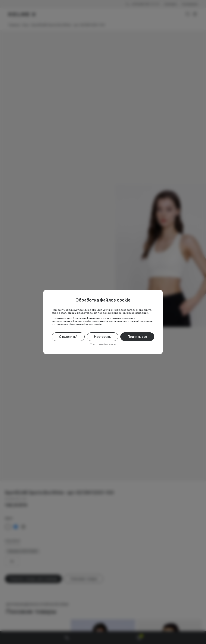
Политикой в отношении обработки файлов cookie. (102, 323)
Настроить (103, 337)
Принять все (137, 337)
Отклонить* (68, 337)
